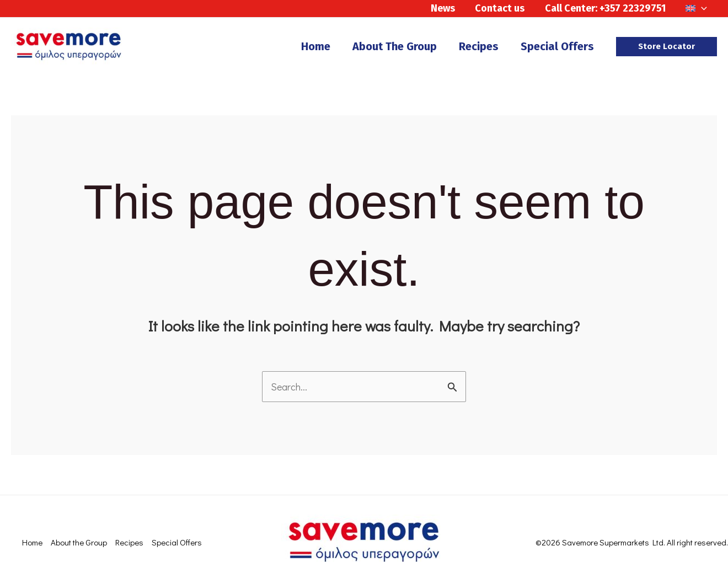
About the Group (79, 542)
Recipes (129, 542)
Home (32, 542)
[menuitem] (696, 8)
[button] (667, 47)
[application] (701, 8)
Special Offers (177, 542)
